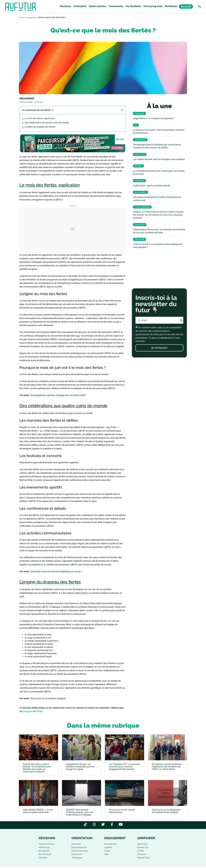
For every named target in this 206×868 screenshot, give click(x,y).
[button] (199, 7)
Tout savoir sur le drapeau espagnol (48, 698)
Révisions (66, 6)
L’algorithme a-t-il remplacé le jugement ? (154, 118)
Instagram (28, 711)
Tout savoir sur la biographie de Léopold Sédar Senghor (166, 811)
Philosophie (139, 113)
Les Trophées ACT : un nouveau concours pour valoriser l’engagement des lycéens (124, 767)
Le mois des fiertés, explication (40, 118)
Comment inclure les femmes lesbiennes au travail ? (56, 571)
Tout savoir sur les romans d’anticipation (122, 811)
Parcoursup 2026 (153, 6)
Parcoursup (140, 225)
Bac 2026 (186, 6)
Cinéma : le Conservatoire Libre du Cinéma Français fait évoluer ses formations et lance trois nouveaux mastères (158, 215)
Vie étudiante (133, 6)
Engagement (32, 17)
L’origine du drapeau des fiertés (40, 127)
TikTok (39, 711)
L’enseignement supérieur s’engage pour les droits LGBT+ (58, 395)
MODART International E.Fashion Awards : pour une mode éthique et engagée (80, 812)
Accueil (22, 17)
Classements (116, 6)
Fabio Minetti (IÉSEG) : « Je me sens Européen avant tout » (38, 811)
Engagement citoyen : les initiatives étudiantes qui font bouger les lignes (80, 767)
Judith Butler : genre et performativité (152, 186)
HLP (136, 125)
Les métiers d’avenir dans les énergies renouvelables (159, 159)
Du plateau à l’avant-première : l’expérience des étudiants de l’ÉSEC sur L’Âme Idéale (167, 767)
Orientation (80, 6)
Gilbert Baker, (81, 593)
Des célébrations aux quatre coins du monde (47, 123)
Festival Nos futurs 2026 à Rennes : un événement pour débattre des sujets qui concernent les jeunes (37, 768)
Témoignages (140, 140)
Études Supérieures (142, 207)
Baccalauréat (141, 192)
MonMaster (171, 6)
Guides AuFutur (98, 6)
